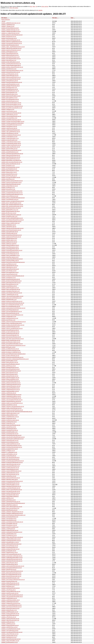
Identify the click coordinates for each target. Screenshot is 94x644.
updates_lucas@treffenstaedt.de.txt (11, 381)
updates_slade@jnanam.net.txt (10, 552)
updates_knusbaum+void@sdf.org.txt (11, 352)
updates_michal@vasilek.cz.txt (9, 432)
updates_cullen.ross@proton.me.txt (11, 147)
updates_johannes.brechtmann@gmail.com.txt (14, 322)
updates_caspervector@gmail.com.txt (11, 113)
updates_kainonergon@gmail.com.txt (11, 337)
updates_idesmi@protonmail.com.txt (11, 283)
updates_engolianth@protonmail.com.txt (12, 193)
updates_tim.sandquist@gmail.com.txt (11, 575)
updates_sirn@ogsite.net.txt (9, 551)
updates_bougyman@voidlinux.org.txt (11, 104)
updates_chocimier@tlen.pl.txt (9, 118)
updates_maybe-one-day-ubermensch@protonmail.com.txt (17, 412)
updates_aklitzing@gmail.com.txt (10, 55)
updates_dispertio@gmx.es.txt (9, 174)
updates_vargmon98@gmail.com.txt (11, 591)
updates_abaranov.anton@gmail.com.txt (12, 35)
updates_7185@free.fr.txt (8, 25)
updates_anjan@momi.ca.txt (9, 69)
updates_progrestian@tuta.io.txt (10, 517)
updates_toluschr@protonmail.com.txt (11, 576)
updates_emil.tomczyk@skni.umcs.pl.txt (12, 191)
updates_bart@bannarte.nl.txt (9, 87)
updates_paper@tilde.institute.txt (10, 496)
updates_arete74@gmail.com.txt (10, 76)
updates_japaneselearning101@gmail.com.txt (13, 308)
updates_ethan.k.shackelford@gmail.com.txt (13, 198)
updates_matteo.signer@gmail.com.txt (11, 408)
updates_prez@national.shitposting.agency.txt (13, 515)
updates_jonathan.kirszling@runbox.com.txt (13, 325)
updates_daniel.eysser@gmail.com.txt (11, 150)
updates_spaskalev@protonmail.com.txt (12, 561)
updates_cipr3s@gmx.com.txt (9, 126)
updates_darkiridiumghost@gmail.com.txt (12, 154)
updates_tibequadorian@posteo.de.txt (11, 573)
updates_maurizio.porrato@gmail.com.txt (12, 410)
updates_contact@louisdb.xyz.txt (10, 138)
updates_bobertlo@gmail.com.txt (10, 101)
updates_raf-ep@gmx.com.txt (9, 525)
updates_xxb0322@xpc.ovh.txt (9, 627)
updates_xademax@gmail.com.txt (10, 619)
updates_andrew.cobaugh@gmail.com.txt (12, 67)
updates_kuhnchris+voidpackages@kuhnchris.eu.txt (15, 359)
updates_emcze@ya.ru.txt (8, 189)
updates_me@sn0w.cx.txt (8, 423)
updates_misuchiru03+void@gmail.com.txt (12, 439)
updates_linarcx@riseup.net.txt (9, 374)
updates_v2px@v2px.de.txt (8, 590)
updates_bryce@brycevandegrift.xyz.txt (12, 108)
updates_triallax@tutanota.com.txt (10, 583)
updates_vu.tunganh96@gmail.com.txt (11, 605)
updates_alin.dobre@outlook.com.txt (11, 59)
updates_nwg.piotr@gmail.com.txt (10, 474)
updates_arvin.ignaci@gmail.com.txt (11, 79)
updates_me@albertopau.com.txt (10, 417)
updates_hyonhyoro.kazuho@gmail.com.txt (13, 276)
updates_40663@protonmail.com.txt (11, 23)
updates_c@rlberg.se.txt (8, 109)
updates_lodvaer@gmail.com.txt (10, 376)
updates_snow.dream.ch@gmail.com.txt (12, 556)
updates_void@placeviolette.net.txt (11, 600)
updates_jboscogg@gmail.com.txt (10, 313)
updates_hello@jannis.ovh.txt (9, 267)
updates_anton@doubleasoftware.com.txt (12, 70)
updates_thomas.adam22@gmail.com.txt (12, 571)
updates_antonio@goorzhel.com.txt (11, 72)
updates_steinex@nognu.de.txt (10, 563)
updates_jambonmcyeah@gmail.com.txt (12, 301)
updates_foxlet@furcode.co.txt (9, 216)
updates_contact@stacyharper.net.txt (11, 143)
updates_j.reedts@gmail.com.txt (10, 294)
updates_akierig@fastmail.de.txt (10, 53)
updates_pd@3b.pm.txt (7, 498)
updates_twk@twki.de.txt (8, 586)
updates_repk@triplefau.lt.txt (9, 534)
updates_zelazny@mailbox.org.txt (10, 641)
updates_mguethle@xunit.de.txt (10, 430)
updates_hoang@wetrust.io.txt (9, 274)
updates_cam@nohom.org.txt (9, 111)
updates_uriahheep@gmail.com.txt (11, 588)
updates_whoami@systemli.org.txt (10, 608)
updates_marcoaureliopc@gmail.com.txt (12, 400)
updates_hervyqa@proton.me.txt (10, 272)
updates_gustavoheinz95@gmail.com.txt (12, 259)
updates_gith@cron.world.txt (9, 244)
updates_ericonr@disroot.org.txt (10, 196)
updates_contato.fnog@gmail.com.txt (11, 145)
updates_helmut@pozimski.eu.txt (10, 269)
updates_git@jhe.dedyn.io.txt (9, 240)
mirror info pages (14, 8)
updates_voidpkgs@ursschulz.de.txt (11, 603)
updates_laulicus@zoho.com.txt (10, 362)
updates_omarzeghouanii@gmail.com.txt (12, 481)
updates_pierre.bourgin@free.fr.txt (10, 508)
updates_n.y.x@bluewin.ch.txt (9, 452)
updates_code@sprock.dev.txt (9, 128)
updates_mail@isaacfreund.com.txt (11, 389)
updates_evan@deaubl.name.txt (10, 199)
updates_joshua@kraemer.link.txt (10, 330)
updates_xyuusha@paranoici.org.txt (11, 629)
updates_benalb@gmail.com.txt (10, 89)
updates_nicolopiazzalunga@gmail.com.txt (13, 461)
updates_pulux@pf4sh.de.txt (9, 519)
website (40, 10)
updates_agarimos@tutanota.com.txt (11, 50)
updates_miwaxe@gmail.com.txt (10, 440)
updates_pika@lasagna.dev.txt (9, 510)
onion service (45, 6)
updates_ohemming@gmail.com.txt (11, 478)
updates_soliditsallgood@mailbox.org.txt (12, 558)
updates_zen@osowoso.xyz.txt (10, 642)
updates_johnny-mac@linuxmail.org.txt (12, 323)
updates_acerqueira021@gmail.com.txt (12, 43)
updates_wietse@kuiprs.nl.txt (9, 610)
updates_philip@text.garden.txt (10, 505)
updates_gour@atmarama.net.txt (10, 247)
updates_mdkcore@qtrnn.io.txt (9, 415)
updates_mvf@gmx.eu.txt (8, 451)
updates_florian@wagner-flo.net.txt (11, 211)
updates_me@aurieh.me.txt (9, 418)
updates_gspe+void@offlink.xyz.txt (10, 255)
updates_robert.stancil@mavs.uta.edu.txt (12, 537)
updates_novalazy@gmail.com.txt (10, 468)
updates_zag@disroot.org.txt (9, 637)
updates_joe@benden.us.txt (9, 317)
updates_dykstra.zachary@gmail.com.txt (12, 181)
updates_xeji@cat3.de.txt (8, 622)
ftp (36, 6)
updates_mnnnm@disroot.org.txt (10, 442)
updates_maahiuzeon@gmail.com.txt (11, 384)
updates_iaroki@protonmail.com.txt (11, 279)
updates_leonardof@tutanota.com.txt (11, 371)
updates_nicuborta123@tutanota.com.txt (12, 462)
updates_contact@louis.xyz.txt (9, 137)
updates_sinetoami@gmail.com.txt (10, 549)
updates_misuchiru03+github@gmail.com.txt (13, 437)
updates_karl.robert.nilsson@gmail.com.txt (13, 339)
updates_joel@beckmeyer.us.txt (10, 318)
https (34, 6)
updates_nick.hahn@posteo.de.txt (10, 459)
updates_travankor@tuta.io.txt (9, 581)
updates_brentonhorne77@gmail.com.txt (12, 106)
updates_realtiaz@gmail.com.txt (10, 530)
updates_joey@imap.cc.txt (8, 320)
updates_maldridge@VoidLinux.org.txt (11, 395)
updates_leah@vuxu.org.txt (9, 366)
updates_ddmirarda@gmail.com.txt (11, 159)
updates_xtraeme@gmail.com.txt (10, 625)
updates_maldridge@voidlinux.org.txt (11, 396)
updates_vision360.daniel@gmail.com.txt (12, 595)
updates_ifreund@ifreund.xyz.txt (10, 284)
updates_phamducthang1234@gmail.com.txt (13, 503)
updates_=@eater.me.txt (8, 26)
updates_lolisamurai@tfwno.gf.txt (10, 379)
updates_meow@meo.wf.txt (9, 427)
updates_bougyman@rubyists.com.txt (11, 103)
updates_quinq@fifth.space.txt (9, 524)
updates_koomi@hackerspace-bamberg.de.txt (13, 354)
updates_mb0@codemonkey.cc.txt (10, 413)
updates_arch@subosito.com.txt (10, 74)
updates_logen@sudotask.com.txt (10, 378)
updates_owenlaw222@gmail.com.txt (11, 486)
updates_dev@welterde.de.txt (9, 169)
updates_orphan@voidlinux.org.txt (10, 485)
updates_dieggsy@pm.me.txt (9, 172)
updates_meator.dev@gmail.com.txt (11, 425)
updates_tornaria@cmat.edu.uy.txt (10, 578)
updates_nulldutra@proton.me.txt (10, 473)
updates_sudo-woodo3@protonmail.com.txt (13, 566)
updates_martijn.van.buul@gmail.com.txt (12, 403)
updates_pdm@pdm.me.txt (8, 500)
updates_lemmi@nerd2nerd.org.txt (10, 369)
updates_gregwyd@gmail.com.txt (10, 252)
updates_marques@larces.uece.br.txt (11, 401)
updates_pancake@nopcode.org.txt (11, 491)
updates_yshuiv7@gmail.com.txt (10, 634)
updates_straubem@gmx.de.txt (10, 564)
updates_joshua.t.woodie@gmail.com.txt (12, 328)
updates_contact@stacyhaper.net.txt (11, 142)
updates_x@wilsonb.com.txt (9, 617)
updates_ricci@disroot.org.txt (9, 535)
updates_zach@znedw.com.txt (9, 636)
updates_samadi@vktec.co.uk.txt (10, 542)
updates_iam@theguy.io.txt (8, 278)
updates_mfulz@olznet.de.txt (9, 429)
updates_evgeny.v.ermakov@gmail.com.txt (13, 201)
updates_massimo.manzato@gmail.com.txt (13, 406)
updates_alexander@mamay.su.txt (10, 57)
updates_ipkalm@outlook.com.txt (10, 288)
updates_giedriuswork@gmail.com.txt (11, 237)
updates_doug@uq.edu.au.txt (9, 176)
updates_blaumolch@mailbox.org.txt (11, 96)
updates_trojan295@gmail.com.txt (10, 585)
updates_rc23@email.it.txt (8, 529)
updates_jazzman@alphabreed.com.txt (12, 311)
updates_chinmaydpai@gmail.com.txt (11, 116)
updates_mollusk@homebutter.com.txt (11, 446)
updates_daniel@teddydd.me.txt (10, 152)
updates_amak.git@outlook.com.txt (11, 62)
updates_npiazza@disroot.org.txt (10, 469)
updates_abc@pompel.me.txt (9, 38)
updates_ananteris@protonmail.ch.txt (11, 64)
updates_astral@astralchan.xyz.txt (10, 84)
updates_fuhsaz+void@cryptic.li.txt (10, 223)
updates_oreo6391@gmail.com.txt (10, 483)
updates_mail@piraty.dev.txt (9, 393)
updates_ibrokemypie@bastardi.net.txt (11, 281)
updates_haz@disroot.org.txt (9, 264)
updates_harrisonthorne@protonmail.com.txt (13, 262)
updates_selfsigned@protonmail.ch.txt (11, 544)
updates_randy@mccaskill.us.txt (10, 527)
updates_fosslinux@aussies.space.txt (11, 215)
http (31, 6)
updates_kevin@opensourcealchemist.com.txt (13, 345)
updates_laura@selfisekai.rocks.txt (10, 364)
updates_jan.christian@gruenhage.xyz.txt (12, 305)
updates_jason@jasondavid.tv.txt (10, 310)
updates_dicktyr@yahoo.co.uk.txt (10, 171)
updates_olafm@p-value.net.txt (10, 479)
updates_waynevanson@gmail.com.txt (11, 607)
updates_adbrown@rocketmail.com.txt (11, 48)
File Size (55, 18)
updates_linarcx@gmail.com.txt (10, 373)
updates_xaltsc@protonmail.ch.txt (10, 620)
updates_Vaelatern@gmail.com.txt (10, 30)
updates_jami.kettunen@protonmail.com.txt (13, 303)
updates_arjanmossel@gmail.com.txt (11, 77)
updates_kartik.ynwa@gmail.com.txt (11, 340)
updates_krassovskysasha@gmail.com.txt (12, 357)
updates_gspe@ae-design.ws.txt (10, 257)
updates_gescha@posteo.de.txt (10, 232)
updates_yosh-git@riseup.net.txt (10, 630)
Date (72, 18)
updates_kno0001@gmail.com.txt (10, 349)
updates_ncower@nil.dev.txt (9, 456)
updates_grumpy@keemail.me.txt (10, 254)
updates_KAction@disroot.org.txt (10, 28)
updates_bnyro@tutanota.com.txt (10, 99)
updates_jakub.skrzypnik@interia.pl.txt (11, 298)
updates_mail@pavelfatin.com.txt (10, 391)
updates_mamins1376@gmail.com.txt (11, 398)
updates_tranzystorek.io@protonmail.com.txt (13, 580)
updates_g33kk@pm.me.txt (9, 225)
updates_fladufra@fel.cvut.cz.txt (10, 210)
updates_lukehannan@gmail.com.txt (11, 383)
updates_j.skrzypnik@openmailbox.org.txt (12, 296)
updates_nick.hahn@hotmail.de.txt (10, 457)
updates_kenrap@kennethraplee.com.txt (12, 344)
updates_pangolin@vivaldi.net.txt (10, 495)
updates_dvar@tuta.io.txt (8, 179)
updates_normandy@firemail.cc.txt (10, 466)
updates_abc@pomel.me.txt (9, 36)
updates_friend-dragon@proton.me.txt (11, 222)
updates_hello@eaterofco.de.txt (10, 266)
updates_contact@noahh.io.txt (9, 140)
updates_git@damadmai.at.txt (9, 238)
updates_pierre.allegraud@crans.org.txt (12, 507)
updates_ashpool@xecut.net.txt (10, 81)
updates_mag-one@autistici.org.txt (10, 388)
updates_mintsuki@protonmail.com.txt (11, 435)
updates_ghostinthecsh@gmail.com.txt (11, 235)
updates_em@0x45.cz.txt (8, 188)
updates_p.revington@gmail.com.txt (11, 488)
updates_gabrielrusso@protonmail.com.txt (12, 228)
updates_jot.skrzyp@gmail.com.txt (10, 332)
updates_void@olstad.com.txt (9, 598)
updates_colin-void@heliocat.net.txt (11, 132)
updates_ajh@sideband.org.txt (9, 52)
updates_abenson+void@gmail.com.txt (12, 42)
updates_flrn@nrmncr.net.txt (9, 213)
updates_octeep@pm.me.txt (9, 476)
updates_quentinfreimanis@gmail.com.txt (12, 522)
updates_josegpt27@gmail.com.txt (10, 327)
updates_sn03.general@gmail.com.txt (11, 554)
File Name (4, 18)
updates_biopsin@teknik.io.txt (9, 93)
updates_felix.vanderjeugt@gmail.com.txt (12, 205)
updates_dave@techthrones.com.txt (11, 157)
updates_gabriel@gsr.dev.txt (9, 227)
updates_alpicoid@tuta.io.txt (9, 60)
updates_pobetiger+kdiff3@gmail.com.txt (12, 513)
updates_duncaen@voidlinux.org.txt (11, 177)
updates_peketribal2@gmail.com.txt (11, 502)
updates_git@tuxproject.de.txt (9, 242)
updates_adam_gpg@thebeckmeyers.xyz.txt (13, 47)
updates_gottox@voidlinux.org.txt (10, 245)
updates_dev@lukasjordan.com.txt (10, 167)
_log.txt (3, 21)
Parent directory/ (6, 20)
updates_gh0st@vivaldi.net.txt (9, 233)
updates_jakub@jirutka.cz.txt (9, 300)
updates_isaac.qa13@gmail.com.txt (11, 289)
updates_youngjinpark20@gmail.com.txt (12, 632)
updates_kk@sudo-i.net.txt (8, 347)
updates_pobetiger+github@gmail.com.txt (12, 512)
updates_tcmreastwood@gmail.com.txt (12, 568)
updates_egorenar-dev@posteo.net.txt (11, 182)
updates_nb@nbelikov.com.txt (9, 454)
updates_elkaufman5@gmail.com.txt (11, 184)
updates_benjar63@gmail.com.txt (10, 91)
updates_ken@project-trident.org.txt (11, 342)
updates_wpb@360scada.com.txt (10, 615)
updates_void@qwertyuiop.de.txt (10, 602)
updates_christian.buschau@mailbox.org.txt (13, 121)
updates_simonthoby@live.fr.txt (10, 547)
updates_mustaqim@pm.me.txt (10, 449)
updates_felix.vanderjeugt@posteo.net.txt (12, 206)
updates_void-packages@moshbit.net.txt (12, 597)
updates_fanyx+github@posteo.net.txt (11, 203)
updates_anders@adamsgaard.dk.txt (11, 65)
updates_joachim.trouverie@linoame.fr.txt (12, 315)
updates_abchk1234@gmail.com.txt (11, 40)
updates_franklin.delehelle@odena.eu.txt (12, 218)
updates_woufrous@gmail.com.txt (10, 614)
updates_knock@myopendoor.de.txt (11, 350)
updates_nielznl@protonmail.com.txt (11, 464)
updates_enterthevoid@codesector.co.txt (12, 194)
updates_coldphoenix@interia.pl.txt (11, 130)
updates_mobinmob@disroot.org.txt (11, 444)
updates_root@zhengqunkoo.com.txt (11, 541)
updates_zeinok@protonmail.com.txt (11, 639)
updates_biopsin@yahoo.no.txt (9, 94)
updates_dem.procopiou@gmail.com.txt (12, 162)
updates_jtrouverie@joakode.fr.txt (10, 335)
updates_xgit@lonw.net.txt (8, 624)
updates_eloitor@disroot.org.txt (10, 186)
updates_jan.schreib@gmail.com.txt (11, 306)
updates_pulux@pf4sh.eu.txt (9, 520)
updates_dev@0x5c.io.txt (8, 166)
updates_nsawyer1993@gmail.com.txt (11, 471)
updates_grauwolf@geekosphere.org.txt (12, 250)
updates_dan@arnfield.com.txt (9, 149)
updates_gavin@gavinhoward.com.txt (11, 230)
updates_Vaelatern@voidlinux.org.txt (11, 31)
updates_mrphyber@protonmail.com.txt (12, 447)
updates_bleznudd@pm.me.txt (9, 98)
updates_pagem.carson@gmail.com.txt (12, 490)
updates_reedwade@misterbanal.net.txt (12, 532)
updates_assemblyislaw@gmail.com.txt (12, 82)
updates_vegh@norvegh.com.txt (10, 593)
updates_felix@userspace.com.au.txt (11, 208)
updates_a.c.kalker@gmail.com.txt (10, 33)
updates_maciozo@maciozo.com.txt (11, 386)
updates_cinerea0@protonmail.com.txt (11, 125)
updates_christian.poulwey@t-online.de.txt (12, 123)
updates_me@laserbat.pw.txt (9, 422)
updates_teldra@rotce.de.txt (9, 569)
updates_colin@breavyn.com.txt (10, 133)
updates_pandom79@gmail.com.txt (11, 493)
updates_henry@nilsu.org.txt (9, 271)
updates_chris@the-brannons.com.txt (11, 120)
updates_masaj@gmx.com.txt (9, 405)
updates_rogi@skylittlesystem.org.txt (11, 539)
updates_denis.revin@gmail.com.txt (11, 164)
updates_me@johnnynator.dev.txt (10, 420)
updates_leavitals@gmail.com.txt (10, 367)
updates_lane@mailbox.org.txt (9, 361)
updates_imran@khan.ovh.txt (9, 286)
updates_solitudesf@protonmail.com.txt (12, 559)
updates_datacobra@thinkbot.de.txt (11, 155)
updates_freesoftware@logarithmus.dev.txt (13, 220)
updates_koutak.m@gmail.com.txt (10, 356)
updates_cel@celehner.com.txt (9, 115)
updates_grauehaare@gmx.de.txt (10, 249)
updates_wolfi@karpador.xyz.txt (10, 612)
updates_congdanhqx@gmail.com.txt (11, 135)
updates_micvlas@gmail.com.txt (10, 434)
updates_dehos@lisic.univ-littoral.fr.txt (11, 160)
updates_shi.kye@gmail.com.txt (10, 546)
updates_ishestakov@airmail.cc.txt (10, 291)
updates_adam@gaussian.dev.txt (10, 45)
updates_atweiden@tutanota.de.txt (11, 86)
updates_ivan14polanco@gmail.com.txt (12, 293)
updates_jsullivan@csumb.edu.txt (10, 333)
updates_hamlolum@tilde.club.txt (10, 261)
